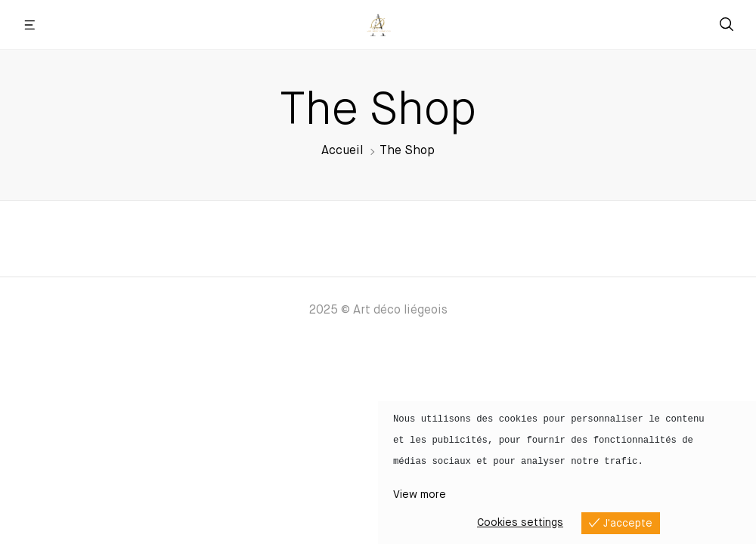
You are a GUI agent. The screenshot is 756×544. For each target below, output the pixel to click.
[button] (30, 25)
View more (420, 495)
